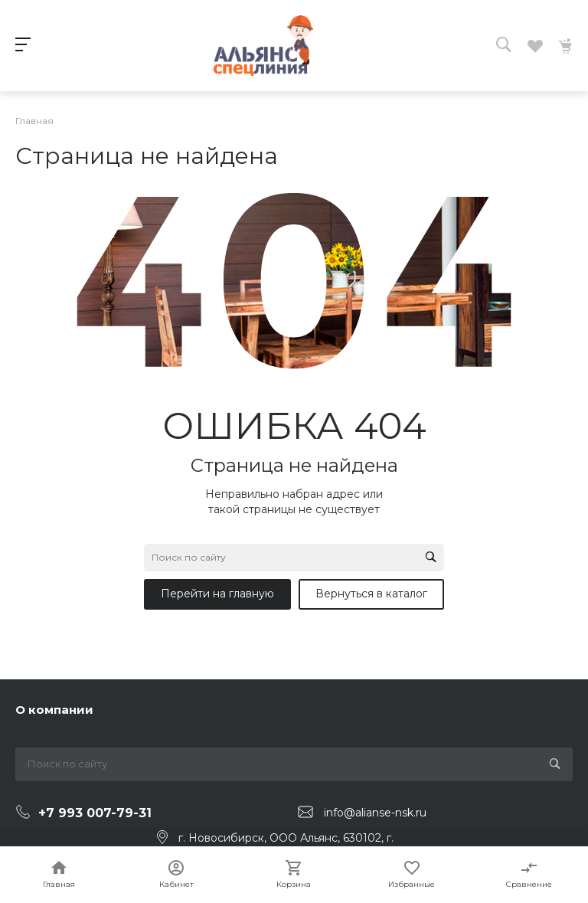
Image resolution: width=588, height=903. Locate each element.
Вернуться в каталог (371, 594)
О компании (54, 710)
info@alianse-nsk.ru (375, 813)
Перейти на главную (217, 594)
